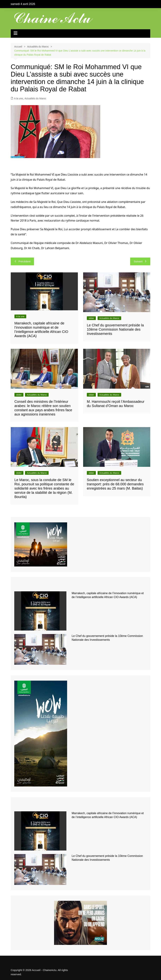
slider (91, 318)
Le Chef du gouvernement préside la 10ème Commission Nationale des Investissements (115, 329)
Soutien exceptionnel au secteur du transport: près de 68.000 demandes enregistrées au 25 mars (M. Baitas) (115, 484)
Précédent (22, 261)
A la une (19, 98)
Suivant (140, 261)
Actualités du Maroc (35, 98)
